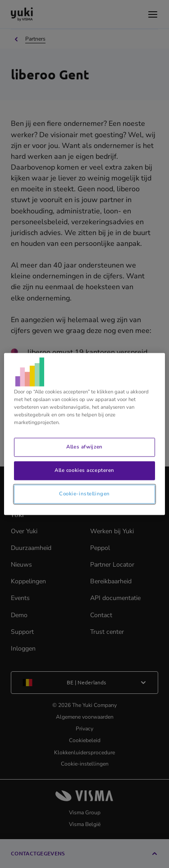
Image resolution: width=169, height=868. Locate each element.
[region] (84, 434)
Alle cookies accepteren (84, 471)
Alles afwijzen (84, 447)
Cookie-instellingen (84, 494)
